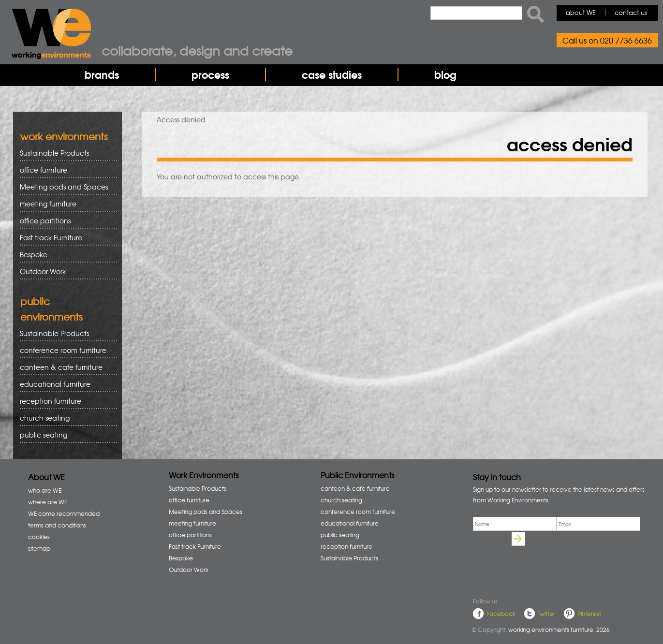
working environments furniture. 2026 (559, 629)
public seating (65, 435)
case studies (332, 74)
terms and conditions (57, 525)
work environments (64, 136)
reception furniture (65, 401)
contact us (631, 12)
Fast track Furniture (51, 237)
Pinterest (589, 614)
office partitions (65, 221)
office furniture (65, 170)
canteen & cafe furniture (65, 367)
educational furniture (65, 384)
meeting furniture (65, 204)
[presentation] (546, 570)
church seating (45, 418)
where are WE (48, 502)
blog (445, 74)
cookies (39, 537)
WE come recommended (64, 513)
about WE (581, 12)
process (210, 74)
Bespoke (34, 254)
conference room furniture (65, 350)
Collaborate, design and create (197, 50)
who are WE (45, 490)
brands (102, 74)
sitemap (39, 548)
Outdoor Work (43, 271)
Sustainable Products (54, 153)
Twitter (546, 614)
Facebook (501, 614)
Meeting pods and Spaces (65, 187)
